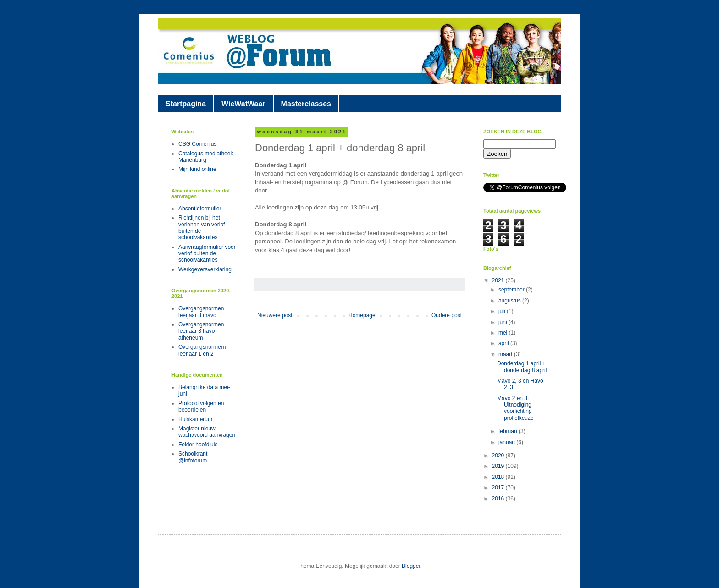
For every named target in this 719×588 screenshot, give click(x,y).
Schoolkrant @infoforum (193, 457)
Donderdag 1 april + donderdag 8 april (522, 367)
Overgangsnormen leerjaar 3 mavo (201, 312)
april (504, 343)
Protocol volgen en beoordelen (201, 407)
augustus (510, 301)
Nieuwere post (275, 315)
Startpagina (186, 104)
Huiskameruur (196, 419)
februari (509, 431)
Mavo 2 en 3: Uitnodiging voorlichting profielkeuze (515, 408)
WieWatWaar (243, 104)
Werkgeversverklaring (205, 269)
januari (507, 442)
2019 (499, 466)
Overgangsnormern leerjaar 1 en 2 (202, 350)
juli (503, 311)
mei (504, 333)
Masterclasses (306, 104)
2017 (499, 488)
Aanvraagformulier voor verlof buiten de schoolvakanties (207, 254)
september (512, 290)
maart (506, 354)
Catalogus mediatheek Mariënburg (206, 157)
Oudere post (447, 315)
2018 (499, 477)
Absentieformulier (200, 209)
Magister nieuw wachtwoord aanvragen (207, 432)
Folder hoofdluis (198, 445)
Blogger (411, 566)
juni (503, 322)
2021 (499, 280)
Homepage (362, 315)
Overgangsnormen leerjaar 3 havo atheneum (201, 331)
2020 (499, 456)
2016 (499, 499)
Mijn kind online (197, 169)
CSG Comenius (197, 144)
